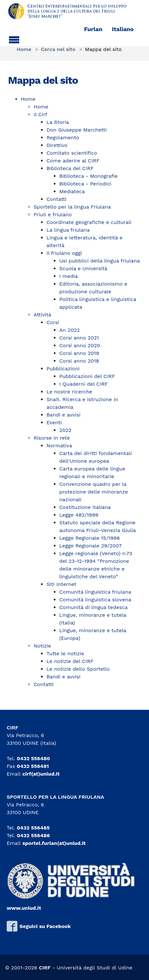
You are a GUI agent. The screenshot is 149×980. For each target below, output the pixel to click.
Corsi (53, 322)
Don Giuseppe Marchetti (77, 130)
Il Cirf (40, 114)
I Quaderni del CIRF (84, 384)
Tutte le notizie (65, 653)
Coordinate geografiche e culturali (89, 222)
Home (28, 99)
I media (69, 276)
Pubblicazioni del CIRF (87, 376)
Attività (42, 315)
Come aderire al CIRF (73, 161)
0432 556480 (33, 758)
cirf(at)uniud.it (41, 774)
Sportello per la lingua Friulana (72, 207)
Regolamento (63, 138)
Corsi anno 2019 (79, 353)
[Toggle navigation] (14, 39)
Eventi (54, 422)
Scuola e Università (83, 268)
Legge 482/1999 (79, 515)
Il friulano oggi (64, 253)
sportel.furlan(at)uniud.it (54, 843)
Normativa (59, 446)
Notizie (42, 646)
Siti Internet (61, 584)
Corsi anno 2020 (80, 345)
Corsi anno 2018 (79, 361)
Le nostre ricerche (69, 392)
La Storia (58, 122)
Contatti (56, 199)
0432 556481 (33, 766)
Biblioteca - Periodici (85, 184)
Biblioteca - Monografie (88, 176)
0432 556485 (33, 828)
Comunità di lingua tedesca (93, 607)
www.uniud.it (24, 908)
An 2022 (70, 330)
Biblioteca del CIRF (70, 168)
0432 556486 (33, 835)
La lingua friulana (68, 230)
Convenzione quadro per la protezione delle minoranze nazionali (94, 492)
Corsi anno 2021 (79, 338)
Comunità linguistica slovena (95, 600)
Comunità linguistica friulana (95, 592)
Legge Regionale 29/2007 (91, 546)
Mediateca (72, 191)
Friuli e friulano (53, 215)
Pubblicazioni (63, 369)
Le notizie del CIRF (70, 661)
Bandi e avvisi (63, 415)
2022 (65, 430)
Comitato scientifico (72, 153)
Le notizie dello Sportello (78, 669)
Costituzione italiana (85, 507)
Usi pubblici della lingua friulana (99, 261)
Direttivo (57, 145)
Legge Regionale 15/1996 (90, 538)
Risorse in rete (52, 438)
